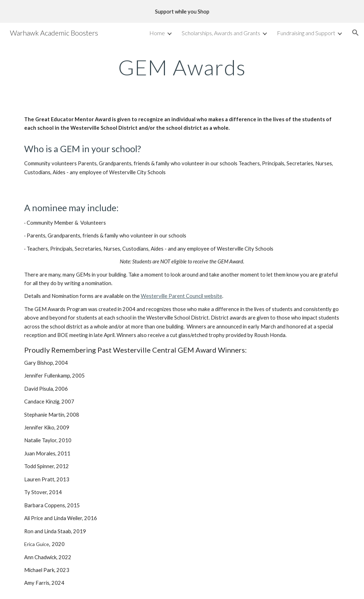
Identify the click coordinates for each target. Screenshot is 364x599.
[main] (182, 67)
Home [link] (157, 33)
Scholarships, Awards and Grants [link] (221, 33)
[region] (182, 11)
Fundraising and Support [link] (306, 33)
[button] (355, 33)
